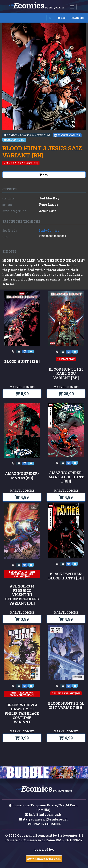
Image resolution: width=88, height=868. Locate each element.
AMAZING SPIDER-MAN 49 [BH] (22, 476)
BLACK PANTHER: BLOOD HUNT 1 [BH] (66, 576)
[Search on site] (50, 18)
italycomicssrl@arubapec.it (43, 819)
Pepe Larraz (49, 204)
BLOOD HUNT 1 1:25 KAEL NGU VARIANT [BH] (66, 374)
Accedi (78, 18)
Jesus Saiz (48, 211)
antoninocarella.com (44, 859)
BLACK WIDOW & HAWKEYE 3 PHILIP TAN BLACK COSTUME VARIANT (22, 714)
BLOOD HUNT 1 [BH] (22, 362)
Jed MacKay (49, 198)
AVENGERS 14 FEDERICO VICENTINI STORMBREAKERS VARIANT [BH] (22, 595)
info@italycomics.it (43, 815)
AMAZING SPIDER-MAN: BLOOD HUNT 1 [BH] (66, 477)
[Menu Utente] (72, 7)
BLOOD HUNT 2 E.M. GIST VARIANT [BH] (66, 706)
